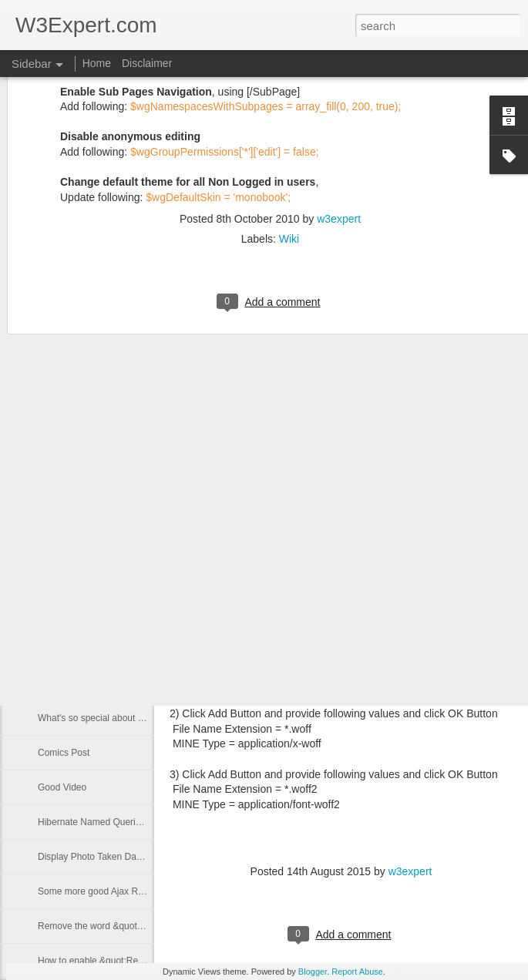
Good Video (62, 787)
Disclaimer (147, 63)
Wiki (289, 108)
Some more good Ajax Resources (107, 891)
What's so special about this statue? (111, 718)
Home (97, 63)
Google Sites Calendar (84, 545)
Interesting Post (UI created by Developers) (126, 579)
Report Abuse (357, 972)
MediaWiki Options (76, 475)
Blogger (313, 972)
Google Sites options (81, 614)
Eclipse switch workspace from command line (131, 683)
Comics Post (64, 753)
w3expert (339, 88)
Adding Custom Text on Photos (101, 510)
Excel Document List (80, 649)
